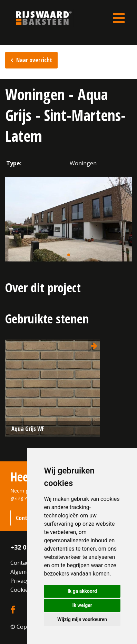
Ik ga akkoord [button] (82, 591)
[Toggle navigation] (119, 18)
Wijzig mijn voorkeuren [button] (82, 619)
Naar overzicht (34, 60)
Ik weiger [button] (82, 605)
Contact (20, 563)
